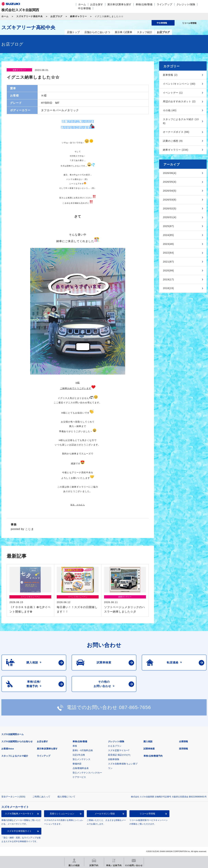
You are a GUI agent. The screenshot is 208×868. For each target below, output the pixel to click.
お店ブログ (56, 16)
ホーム (82, 4)
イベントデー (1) (173, 93)
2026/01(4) (170, 217)
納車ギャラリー (79, 16)
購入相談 (148, 741)
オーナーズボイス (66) (176, 132)
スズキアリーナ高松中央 (29, 16)
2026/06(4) (170, 173)
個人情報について (66, 797)
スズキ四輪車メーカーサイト (19, 814)
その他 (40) (170, 110)
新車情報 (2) (170, 75)
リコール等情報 (147, 814)
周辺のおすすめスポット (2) (179, 101)
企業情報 (183, 741)
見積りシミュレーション (62, 814)
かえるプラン (115, 746)
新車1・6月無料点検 (83, 750)
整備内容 (77, 764)
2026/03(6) (170, 200)
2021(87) (168, 262)
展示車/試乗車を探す (119, 4)
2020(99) (168, 271)
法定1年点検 (79, 755)
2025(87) (168, 226)
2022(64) (168, 253)
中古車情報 (84, 8)
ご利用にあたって (41, 797)
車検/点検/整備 (144, 4)
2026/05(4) (170, 182)
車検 (75, 746)
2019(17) (168, 279)
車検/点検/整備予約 (153, 756)
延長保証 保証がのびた (120, 755)
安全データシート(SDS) (13, 797)
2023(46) (168, 244)
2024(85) (168, 235)
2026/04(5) (170, 191)
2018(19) (168, 288)
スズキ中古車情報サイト (19, 831)
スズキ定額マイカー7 (119, 750)
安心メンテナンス (81, 759)
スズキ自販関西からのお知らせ (17, 741)
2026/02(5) (170, 209)
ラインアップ (164, 4)
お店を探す (97, 4)
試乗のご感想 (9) (173, 141)
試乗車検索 (149, 749)
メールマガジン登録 (105, 814)
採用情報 (183, 749)
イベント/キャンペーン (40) (179, 84)
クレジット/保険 (186, 4)
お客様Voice (8, 749)
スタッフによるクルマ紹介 (15, 756)
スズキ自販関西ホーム (13, 734)
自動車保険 (114, 759)
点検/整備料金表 (81, 768)
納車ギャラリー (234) (176, 150)
